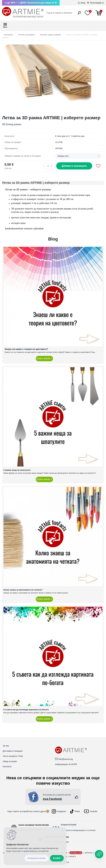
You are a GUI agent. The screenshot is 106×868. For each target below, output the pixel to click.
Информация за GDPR (66, 764)
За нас (6, 746)
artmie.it (72, 856)
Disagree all (37, 858)
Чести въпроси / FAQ (13, 756)
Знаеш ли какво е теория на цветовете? (26, 349)
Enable (57, 858)
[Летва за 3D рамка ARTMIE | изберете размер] (53, 78)
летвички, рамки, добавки (50, 35)
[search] (79, 14)
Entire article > (44, 358)
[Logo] (23, 12)
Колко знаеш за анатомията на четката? (23, 590)
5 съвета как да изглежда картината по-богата (26, 710)
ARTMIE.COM (76, 853)
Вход (83, 3)
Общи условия (10, 761)
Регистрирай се (97, 3)
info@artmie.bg (66, 759)
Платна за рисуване (27, 35)
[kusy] (48, 166)
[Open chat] (99, 854)
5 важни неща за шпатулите (17, 470)
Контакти (7, 766)
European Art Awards (68, 825)
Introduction (9, 35)
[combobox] (78, 156)
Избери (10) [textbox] (63, 156)
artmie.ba (88, 853)
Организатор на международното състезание (78, 830)
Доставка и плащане (13, 751)
